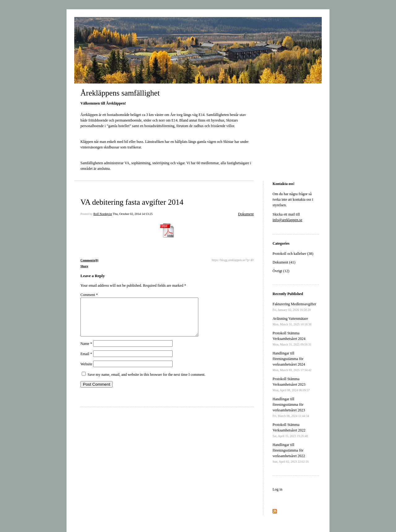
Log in (278, 489)
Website (86, 371)
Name (86, 351)
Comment (89, 295)
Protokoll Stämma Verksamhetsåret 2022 (290, 430)
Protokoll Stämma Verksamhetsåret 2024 (292, 339)
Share (84, 266)
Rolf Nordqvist (103, 214)
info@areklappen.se (287, 220)
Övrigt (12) (281, 271)
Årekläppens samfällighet (120, 93)
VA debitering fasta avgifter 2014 (132, 202)
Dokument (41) (284, 262)
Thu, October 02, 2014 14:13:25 (133, 214)
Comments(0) (89, 260)
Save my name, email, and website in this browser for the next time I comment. (146, 382)
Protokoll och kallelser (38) (293, 254)
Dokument (246, 214)
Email (86, 361)
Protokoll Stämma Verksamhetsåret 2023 (291, 384)
